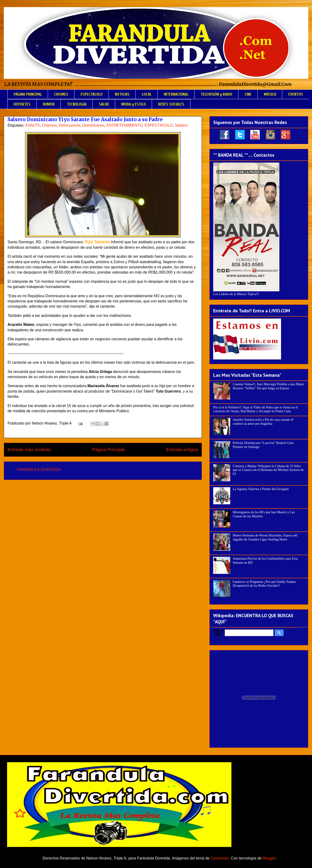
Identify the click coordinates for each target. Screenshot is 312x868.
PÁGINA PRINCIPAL (28, 94)
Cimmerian (220, 858)
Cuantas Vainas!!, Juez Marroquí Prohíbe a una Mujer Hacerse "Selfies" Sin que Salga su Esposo (268, 386)
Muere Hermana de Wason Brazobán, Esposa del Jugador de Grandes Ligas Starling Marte (265, 537)
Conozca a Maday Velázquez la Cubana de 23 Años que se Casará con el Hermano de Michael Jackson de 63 (268, 470)
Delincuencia (69, 125)
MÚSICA (270, 94)
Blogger (269, 858)
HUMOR (49, 104)
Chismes (49, 125)
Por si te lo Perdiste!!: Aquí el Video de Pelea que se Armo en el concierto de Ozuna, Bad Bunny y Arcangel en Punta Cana (256, 409)
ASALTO (33, 125)
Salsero (181, 125)
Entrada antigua (182, 449)
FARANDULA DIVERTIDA (39, 470)
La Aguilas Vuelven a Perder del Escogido (261, 489)
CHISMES (61, 94)
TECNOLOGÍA (77, 104)
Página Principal (108, 449)
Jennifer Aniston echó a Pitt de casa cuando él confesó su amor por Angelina (263, 422)
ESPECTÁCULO (92, 94)
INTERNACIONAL (176, 94)
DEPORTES (22, 104)
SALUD (104, 104)
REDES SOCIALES (171, 104)
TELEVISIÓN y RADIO (217, 94)
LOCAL (147, 94)
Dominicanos (93, 125)
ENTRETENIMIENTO (124, 125)
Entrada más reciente (29, 449)
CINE (248, 94)
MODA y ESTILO (134, 104)
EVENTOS (296, 94)
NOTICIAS (122, 94)
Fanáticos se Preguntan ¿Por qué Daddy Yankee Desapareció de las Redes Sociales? (264, 584)
